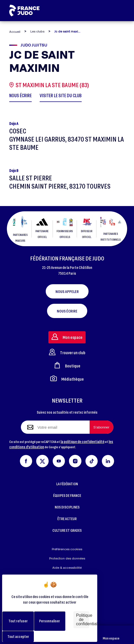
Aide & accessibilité (67, 568)
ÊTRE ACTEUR (67, 519)
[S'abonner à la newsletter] (101, 427)
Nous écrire (67, 311)
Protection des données (67, 558)
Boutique (67, 365)
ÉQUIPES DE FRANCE (67, 495)
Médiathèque (67, 378)
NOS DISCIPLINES (67, 507)
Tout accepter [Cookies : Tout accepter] (18, 636)
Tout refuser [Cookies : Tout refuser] (18, 621)
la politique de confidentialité (82, 442)
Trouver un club (67, 352)
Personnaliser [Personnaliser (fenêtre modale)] (50, 621)
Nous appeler (67, 291)
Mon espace (111, 635)
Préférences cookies (67, 549)
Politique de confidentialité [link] (83, 620)
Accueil (15, 32)
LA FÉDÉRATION (67, 484)
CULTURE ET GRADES (67, 530)
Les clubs (37, 31)
